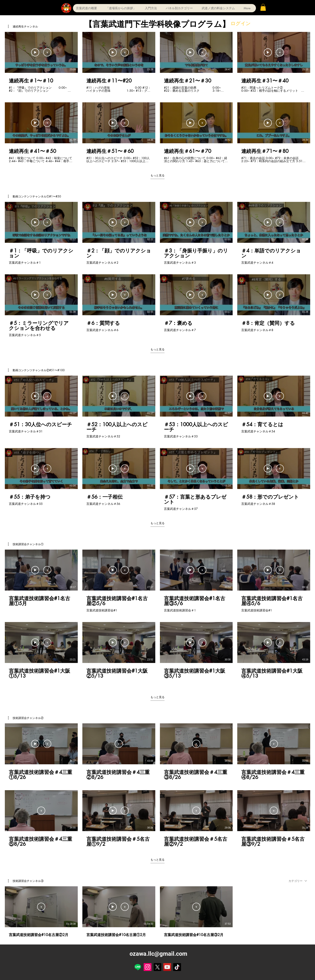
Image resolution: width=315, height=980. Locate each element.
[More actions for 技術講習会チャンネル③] (26, 881)
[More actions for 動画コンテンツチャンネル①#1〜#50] (35, 196)
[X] (157, 967)
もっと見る (157, 175)
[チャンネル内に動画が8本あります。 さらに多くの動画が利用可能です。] (157, 97)
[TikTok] (177, 967)
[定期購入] (47, 52)
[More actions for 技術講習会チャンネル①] (26, 544)
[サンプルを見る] (35, 52)
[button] (263, 7)
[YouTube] (167, 967)
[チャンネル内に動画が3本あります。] (157, 912)
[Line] (138, 967)
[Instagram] (148, 967)
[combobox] (298, 881)
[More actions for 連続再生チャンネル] (23, 26)
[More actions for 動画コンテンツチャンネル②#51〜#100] (36, 370)
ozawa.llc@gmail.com (158, 954)
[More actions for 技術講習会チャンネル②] (26, 718)
